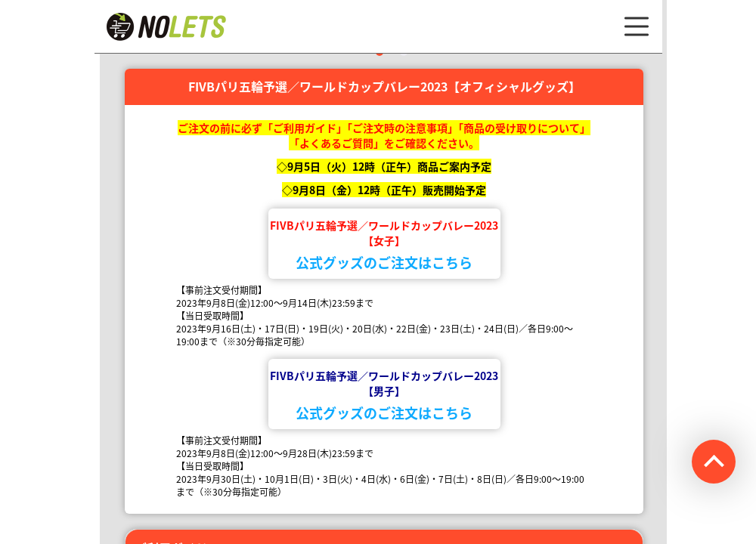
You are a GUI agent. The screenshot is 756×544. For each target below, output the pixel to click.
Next (678, 63)
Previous (88, 63)
